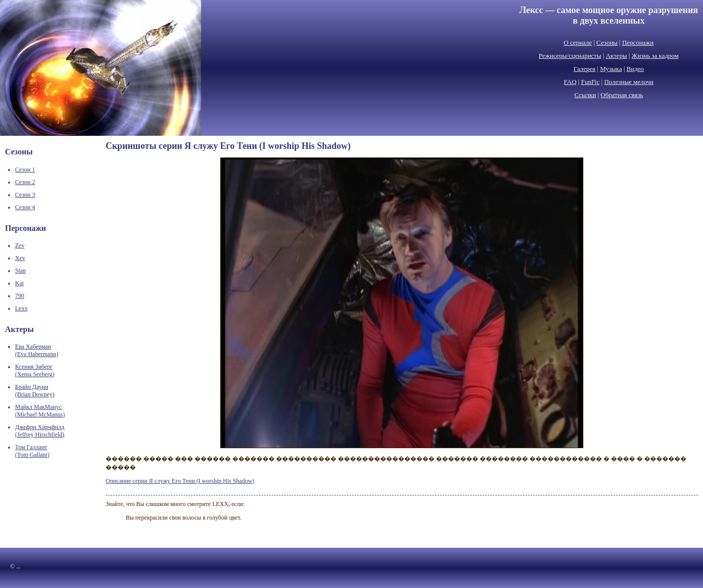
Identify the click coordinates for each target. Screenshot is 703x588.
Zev (20, 245)
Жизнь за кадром (655, 56)
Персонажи (638, 43)
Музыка (611, 69)
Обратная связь (622, 95)
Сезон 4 (25, 207)
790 (20, 296)
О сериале (578, 43)
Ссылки (585, 95)
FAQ (570, 82)
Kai (19, 283)
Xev (20, 258)
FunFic (590, 82)
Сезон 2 (25, 182)
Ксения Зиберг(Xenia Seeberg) (35, 370)
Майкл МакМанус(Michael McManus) (40, 411)
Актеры (617, 56)
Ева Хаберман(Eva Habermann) (37, 350)
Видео (635, 69)
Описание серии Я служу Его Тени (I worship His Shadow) (180, 481)
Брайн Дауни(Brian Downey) (35, 391)
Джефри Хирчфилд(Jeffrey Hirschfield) (40, 431)
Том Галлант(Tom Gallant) (32, 451)
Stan (20, 271)
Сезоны (607, 43)
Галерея (585, 69)
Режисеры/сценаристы (570, 56)
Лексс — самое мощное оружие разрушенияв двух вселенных (609, 15)
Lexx (21, 308)
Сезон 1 (25, 170)
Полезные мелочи (629, 82)
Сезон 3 (25, 195)
